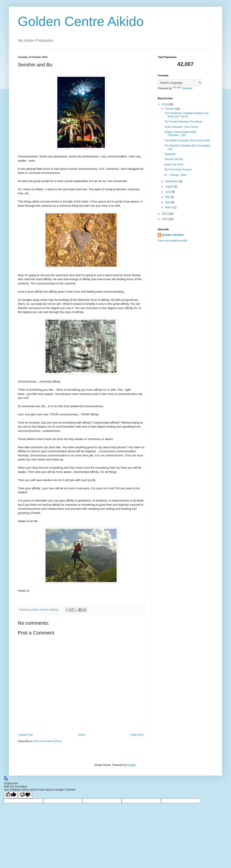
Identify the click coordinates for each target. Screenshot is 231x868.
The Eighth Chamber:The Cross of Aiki (187, 141)
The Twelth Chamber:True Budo (183, 122)
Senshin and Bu (174, 159)
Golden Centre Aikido (81, 21)
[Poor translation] (25, 795)
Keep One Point (174, 164)
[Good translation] (11, 795)
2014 (165, 104)
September (172, 181)
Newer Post (26, 735)
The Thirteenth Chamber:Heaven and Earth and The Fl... (186, 115)
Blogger (131, 765)
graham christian (173, 235)
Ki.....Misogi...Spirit (175, 175)
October (170, 109)
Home (82, 735)
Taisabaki (170, 154)
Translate (183, 88)
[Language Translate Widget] (180, 83)
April (168, 202)
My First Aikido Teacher (178, 170)
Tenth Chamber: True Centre (181, 127)
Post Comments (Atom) (48, 741)
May (168, 197)
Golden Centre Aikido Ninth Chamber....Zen (180, 134)
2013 (165, 214)
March (169, 207)
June (168, 192)
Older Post (137, 735)
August (170, 186)
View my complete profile (172, 241)
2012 (165, 219)
